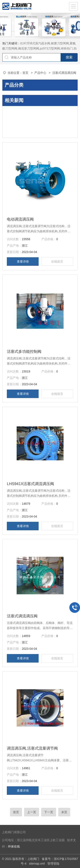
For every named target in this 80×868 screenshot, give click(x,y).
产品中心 (41, 73)
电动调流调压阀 (20, 219)
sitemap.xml (37, 864)
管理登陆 (53, 864)
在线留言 (57, 262)
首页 (26, 73)
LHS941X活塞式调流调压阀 (30, 484)
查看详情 (23, 262)
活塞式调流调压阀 (22, 616)
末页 (64, 812)
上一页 (32, 812)
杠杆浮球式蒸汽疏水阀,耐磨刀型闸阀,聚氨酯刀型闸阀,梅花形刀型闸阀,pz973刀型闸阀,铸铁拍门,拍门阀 (39, 48)
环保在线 (14, 847)
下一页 (49, 812)
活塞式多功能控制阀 (24, 352)
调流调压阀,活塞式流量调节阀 (32, 748)
